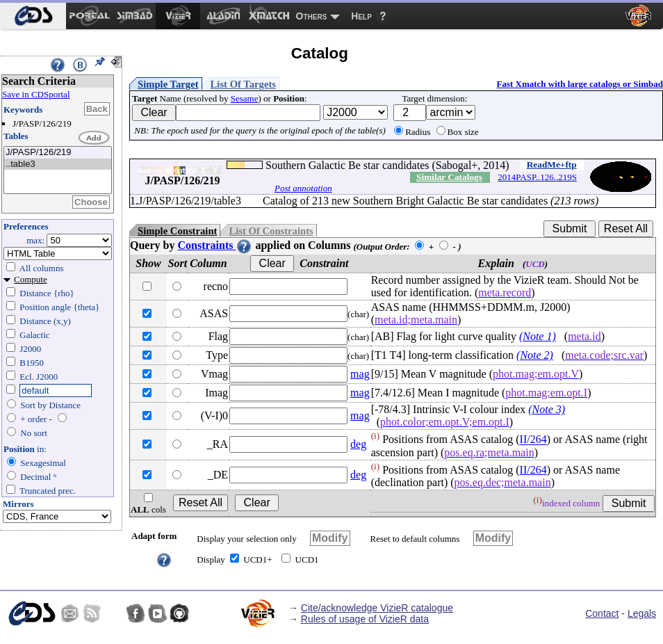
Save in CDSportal (36, 94)
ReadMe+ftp (552, 164)
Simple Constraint (177, 231)
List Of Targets (243, 84)
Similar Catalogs (449, 177)
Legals (642, 613)
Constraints (215, 245)
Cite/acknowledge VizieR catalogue (377, 608)
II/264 (533, 440)
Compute (31, 279)
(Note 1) (538, 336)
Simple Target (168, 84)
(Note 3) (547, 409)
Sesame (245, 98)
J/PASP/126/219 (58, 153)
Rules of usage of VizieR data (365, 619)
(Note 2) (535, 355)
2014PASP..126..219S (537, 177)
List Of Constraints (271, 231)
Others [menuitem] (312, 16)
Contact (602, 613)
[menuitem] (33, 16)
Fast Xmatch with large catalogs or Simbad (580, 84)
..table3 (58, 164)
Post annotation (303, 188)
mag (360, 374)
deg (358, 444)
